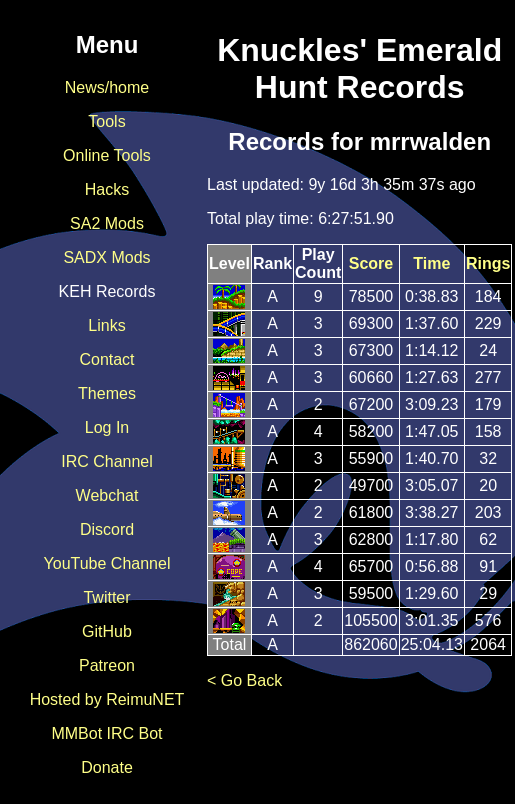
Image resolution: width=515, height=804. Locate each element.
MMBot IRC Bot (106, 733)
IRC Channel (107, 461)
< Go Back (244, 680)
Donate (107, 767)
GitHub (107, 631)
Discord (107, 529)
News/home (107, 87)
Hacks (107, 189)
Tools (106, 121)
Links (106, 325)
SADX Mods (106, 257)
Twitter (106, 597)
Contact (106, 359)
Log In (107, 427)
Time (431, 263)
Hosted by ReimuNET (107, 699)
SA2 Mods (107, 223)
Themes (107, 393)
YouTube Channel (107, 563)
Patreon (107, 665)
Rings (488, 263)
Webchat (107, 495)
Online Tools (107, 155)
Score (371, 263)
